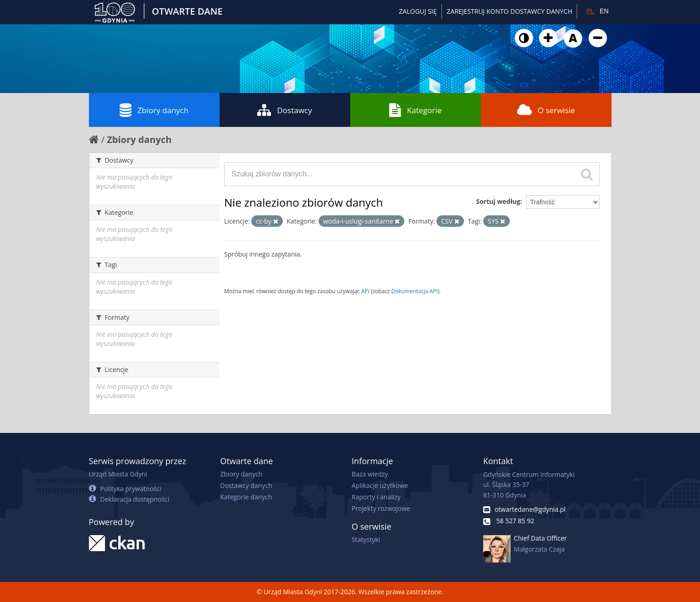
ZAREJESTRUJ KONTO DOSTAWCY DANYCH (510, 11)
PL (590, 11)
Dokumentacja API (415, 291)
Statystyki (366, 539)
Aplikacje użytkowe (380, 485)
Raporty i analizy (376, 497)
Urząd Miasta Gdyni (118, 474)
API (365, 291)
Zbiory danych (154, 110)
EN (604, 11)
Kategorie (416, 110)
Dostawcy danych (246, 485)
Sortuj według (498, 201)
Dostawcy (284, 110)
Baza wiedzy (370, 474)
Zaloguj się (418, 11)
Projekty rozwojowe (381, 508)
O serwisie (546, 110)
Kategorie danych (246, 497)
